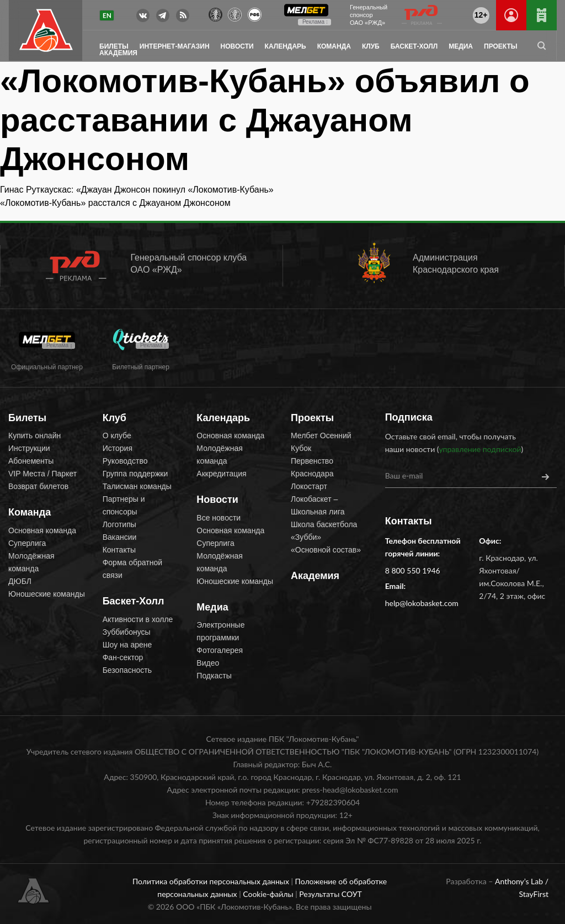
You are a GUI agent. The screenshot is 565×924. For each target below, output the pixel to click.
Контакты (119, 550)
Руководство (125, 461)
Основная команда (42, 530)
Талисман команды (137, 486)
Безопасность (127, 670)
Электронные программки (220, 631)
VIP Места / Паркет (42, 474)
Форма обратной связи (132, 569)
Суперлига (27, 543)
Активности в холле (138, 619)
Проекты (501, 46)
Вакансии (120, 537)
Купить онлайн (34, 436)
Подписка (409, 417)
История (118, 448)
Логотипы (119, 524)
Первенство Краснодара (312, 467)
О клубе (117, 436)
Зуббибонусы (127, 632)
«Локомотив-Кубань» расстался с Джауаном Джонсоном (115, 203)
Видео (208, 663)
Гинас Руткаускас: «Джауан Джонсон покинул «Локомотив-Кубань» (137, 190)
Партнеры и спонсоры (124, 505)
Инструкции (29, 448)
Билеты (114, 46)
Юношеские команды (47, 594)
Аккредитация (221, 474)
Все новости (218, 518)
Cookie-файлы (269, 894)
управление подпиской (480, 449)
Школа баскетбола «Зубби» (324, 531)
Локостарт (309, 486)
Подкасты (214, 676)
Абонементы (31, 461)
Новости (237, 46)
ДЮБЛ (20, 581)
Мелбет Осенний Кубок (321, 442)
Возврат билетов (38, 486)
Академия (118, 53)
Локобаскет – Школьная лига (318, 505)
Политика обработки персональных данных (212, 881)
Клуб (371, 46)
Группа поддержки (135, 474)
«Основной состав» (326, 550)
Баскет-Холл (414, 46)
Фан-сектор (123, 657)
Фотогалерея (220, 650)
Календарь (286, 46)
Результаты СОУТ (331, 894)
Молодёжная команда (31, 562)
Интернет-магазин (175, 46)
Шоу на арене (127, 645)
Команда (334, 46)
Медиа (461, 46)
